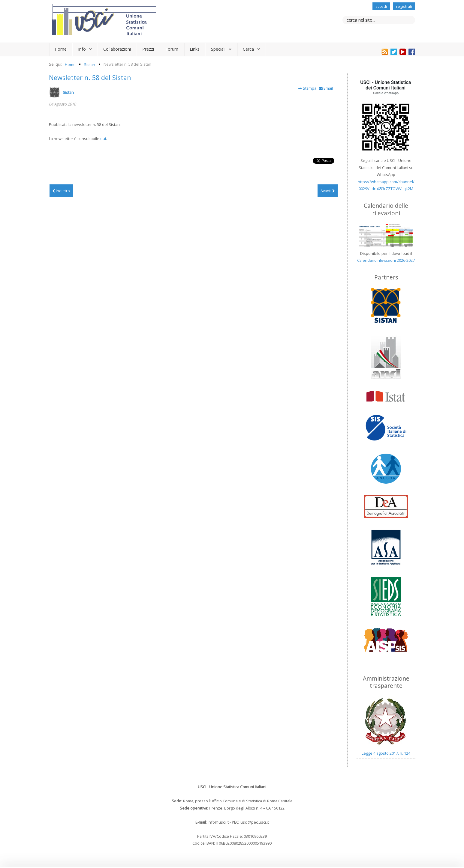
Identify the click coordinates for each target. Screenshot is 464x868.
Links (195, 49)
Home (61, 49)
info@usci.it (218, 822)
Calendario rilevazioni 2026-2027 (386, 260)
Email (326, 88)
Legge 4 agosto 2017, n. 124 (386, 753)
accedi (381, 6)
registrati (404, 6)
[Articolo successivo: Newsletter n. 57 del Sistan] (328, 191)
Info (82, 49)
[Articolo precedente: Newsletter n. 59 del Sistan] (61, 191)
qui (103, 139)
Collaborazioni (117, 49)
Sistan (68, 92)
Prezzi (148, 49)
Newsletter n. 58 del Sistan (90, 78)
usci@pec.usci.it (255, 822)
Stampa (308, 88)
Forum (172, 49)
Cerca (248, 49)
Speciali (218, 49)
